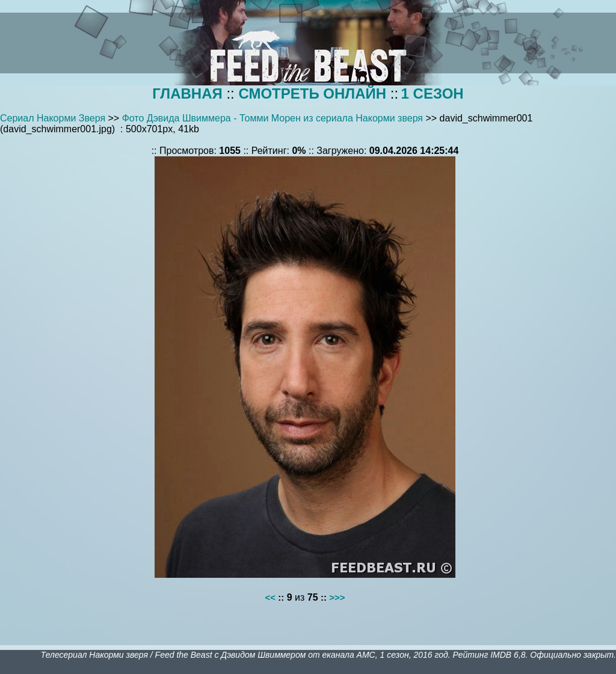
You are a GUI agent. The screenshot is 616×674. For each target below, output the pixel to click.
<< (271, 597)
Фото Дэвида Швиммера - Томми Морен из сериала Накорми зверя (273, 118)
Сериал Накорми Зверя (53, 118)
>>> (337, 597)
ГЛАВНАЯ (187, 93)
